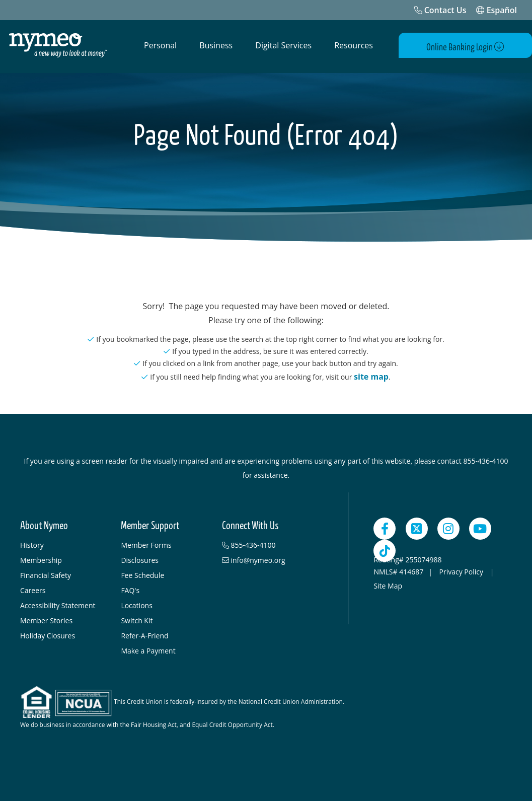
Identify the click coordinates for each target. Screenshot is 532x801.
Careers (33, 588)
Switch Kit (137, 618)
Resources (354, 45)
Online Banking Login (473, 46)
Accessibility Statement (58, 603)
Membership (41, 558)
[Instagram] (448, 526)
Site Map (388, 583)
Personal (160, 45)
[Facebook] (385, 526)
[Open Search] (399, 46)
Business (216, 45)
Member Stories (46, 618)
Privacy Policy (462, 569)
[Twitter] (417, 526)
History (32, 542)
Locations (136, 603)
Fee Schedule (142, 573)
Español (497, 10)
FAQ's (130, 588)
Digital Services (283, 45)
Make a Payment (148, 648)
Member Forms (146, 542)
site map (371, 374)
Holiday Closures (48, 633)
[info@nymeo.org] (267, 558)
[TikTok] (385, 548)
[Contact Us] (440, 10)
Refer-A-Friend (144, 633)
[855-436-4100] (267, 543)
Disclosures (140, 558)
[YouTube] (480, 526)
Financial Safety (46, 573)
